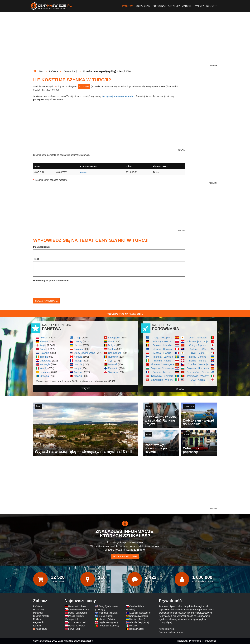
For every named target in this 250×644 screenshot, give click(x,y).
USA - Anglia (198, 380)
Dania (43, 349)
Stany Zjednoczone (84, 353)
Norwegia (45, 364)
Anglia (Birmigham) (108, 622)
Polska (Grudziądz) (78, 622)
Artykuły (174, 6)
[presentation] (58, 289)
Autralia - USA (198, 349)
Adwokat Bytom (167, 629)
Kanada (78, 357)
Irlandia (44, 357)
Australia (78, 372)
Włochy (44, 368)
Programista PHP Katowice (203, 641)
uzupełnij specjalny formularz (119, 96)
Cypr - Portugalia (198, 338)
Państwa (128, 6)
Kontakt (212, 6)
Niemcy (44, 341)
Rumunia (113, 357)
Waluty (199, 6)
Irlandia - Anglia (162, 361)
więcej (86, 388)
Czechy (78, 341)
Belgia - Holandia (162, 345)
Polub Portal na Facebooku (125, 314)
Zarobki (187, 6)
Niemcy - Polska (162, 341)
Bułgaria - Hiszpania (198, 368)
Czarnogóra (115, 353)
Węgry (77, 368)
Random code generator (171, 632)
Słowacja (113, 372)
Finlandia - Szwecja (162, 357)
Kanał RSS (41, 629)
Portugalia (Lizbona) (109, 626)
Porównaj (159, 6)
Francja (78, 361)
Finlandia (113, 368)
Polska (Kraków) (77, 626)
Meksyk (133, 626)
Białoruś (113, 364)
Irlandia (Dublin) (107, 619)
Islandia (78, 364)
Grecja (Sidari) (106, 616)
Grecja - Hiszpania (162, 338)
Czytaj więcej (165, 622)
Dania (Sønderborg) (78, 613)
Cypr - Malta (198, 353)
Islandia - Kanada (162, 349)
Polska (43, 338)
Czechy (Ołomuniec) (79, 610)
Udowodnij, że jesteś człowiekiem (51, 281)
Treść (36, 259)
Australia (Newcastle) (140, 613)
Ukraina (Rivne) (137, 619)
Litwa (111, 341)
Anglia (43, 345)
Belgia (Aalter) (137, 629)
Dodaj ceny (143, 6)
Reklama (38, 619)
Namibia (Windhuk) (139, 616)
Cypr (111, 361)
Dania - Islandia (198, 361)
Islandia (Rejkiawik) (108, 613)
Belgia (112, 345)
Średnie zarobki (41, 616)
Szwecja (44, 376)
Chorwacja (46, 361)
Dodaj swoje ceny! (125, 556)
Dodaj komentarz (46, 301)
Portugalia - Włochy (198, 376)
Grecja (77, 338)
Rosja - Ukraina (198, 357)
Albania (78, 376)
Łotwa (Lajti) (74, 629)
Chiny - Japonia (198, 345)
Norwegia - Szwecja (162, 376)
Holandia (45, 353)
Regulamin (39, 622)
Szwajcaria (114, 338)
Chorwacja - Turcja (198, 341)
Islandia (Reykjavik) (139, 622)
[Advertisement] (125, 41)
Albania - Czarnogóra (162, 364)
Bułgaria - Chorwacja (162, 368)
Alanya (84, 172)
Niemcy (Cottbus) (77, 606)
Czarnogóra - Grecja (198, 372)
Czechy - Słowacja (198, 364)
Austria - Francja (162, 353)
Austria (112, 349)
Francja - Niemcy (162, 372)
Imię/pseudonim (42, 247)
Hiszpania (45, 372)
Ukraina (78, 345)
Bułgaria (78, 349)
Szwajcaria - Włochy (162, 380)
